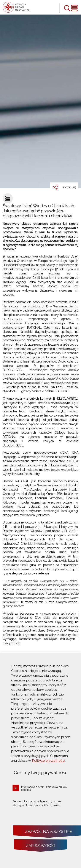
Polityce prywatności (48, 761)
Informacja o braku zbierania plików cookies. (44, 788)
